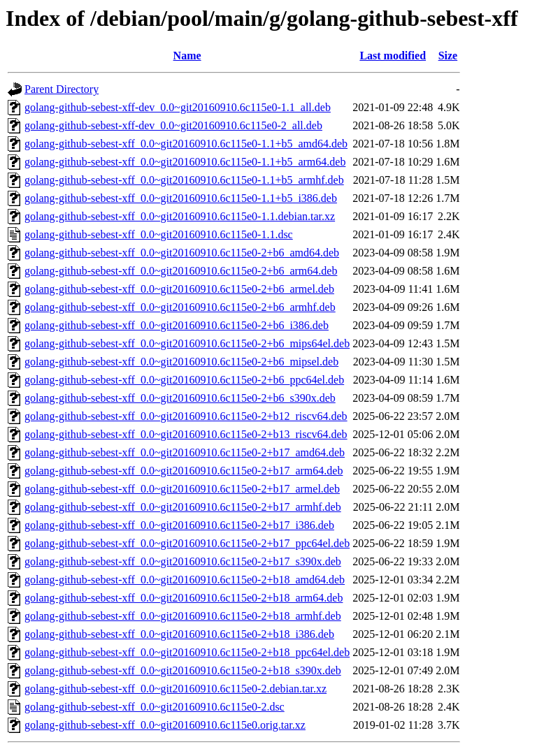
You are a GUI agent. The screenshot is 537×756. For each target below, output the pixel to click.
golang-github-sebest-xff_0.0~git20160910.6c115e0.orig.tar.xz (165, 725)
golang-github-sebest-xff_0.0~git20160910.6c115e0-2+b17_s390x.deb (183, 561)
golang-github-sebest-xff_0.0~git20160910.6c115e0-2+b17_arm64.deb (184, 471)
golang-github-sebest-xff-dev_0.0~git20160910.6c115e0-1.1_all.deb (178, 107)
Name (187, 56)
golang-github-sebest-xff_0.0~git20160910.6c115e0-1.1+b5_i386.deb (181, 198)
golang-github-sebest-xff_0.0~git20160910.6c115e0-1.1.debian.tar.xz (180, 216)
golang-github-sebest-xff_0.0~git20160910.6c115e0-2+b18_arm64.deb (184, 598)
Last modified (393, 56)
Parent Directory (62, 89)
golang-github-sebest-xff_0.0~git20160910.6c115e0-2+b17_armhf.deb (183, 507)
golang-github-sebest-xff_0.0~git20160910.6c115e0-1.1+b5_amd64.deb (186, 144)
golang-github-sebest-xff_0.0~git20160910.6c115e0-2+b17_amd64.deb (185, 452)
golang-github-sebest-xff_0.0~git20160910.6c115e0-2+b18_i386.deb (179, 634)
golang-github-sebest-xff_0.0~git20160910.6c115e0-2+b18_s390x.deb (183, 670)
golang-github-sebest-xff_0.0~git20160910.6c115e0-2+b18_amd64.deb (185, 580)
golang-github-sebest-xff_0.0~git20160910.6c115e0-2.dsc (155, 707)
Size (448, 56)
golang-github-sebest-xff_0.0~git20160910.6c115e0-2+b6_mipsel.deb (181, 362)
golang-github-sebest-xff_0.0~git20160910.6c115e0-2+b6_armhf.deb (180, 307)
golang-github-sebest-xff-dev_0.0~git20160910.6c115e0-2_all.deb (173, 125)
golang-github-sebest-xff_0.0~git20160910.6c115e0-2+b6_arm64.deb (181, 271)
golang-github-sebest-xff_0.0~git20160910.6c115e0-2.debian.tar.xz (176, 689)
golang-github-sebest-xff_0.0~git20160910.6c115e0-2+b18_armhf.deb (183, 616)
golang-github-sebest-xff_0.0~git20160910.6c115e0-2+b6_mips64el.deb (187, 343)
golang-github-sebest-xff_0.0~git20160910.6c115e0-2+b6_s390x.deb (180, 398)
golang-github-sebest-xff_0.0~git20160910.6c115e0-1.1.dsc (159, 234)
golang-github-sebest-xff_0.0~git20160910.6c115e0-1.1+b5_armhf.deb (184, 180)
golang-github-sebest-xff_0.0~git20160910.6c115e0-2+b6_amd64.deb (182, 253)
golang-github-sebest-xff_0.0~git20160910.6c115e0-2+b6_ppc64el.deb (184, 380)
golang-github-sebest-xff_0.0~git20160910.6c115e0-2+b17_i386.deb (179, 525)
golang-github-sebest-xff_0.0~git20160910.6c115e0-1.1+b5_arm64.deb (185, 162)
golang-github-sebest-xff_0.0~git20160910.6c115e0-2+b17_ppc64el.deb (187, 543)
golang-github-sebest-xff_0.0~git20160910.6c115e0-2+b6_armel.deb (179, 289)
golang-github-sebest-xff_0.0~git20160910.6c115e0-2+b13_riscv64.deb (186, 434)
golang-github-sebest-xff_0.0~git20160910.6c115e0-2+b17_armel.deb (182, 489)
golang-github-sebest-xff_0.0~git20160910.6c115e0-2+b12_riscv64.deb (186, 416)
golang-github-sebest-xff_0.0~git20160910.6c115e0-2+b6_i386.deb (177, 325)
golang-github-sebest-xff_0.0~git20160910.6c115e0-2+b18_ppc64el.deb (187, 652)
